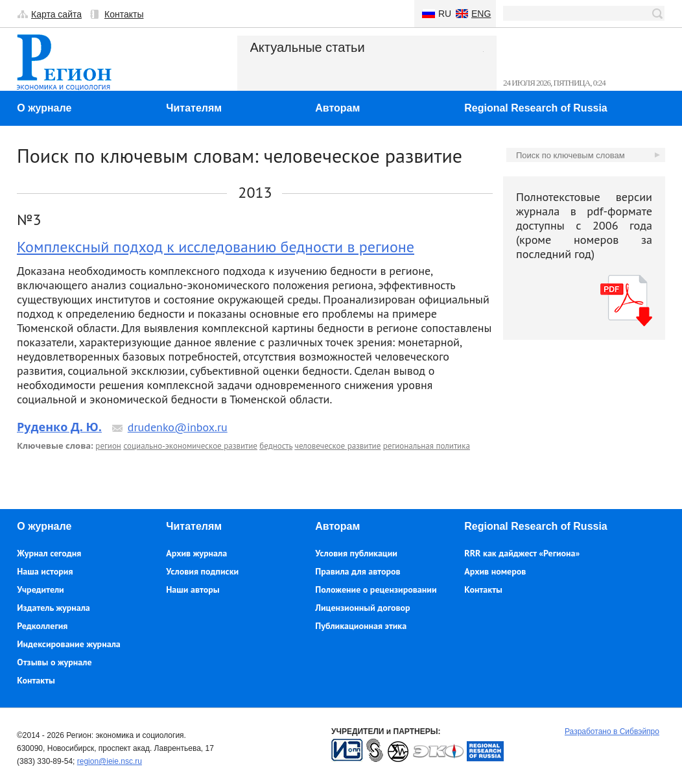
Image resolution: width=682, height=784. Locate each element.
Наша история (45, 571)
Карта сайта (56, 14)
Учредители (40, 589)
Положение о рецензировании (376, 589)
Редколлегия (42, 626)
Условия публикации (356, 553)
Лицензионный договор (362, 608)
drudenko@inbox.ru (178, 427)
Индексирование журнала (69, 644)
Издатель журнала (53, 608)
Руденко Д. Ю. (59, 427)
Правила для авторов (358, 571)
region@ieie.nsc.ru (110, 761)
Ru (445, 14)
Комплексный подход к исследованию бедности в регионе (216, 247)
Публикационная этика (361, 626)
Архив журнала (196, 553)
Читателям (194, 108)
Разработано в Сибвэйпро (612, 731)
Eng (481, 14)
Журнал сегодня (49, 553)
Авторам (337, 108)
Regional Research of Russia (536, 108)
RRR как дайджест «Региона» (522, 553)
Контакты (124, 14)
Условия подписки (202, 571)
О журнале (44, 108)
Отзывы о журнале (54, 662)
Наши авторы (193, 589)
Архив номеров (495, 571)
